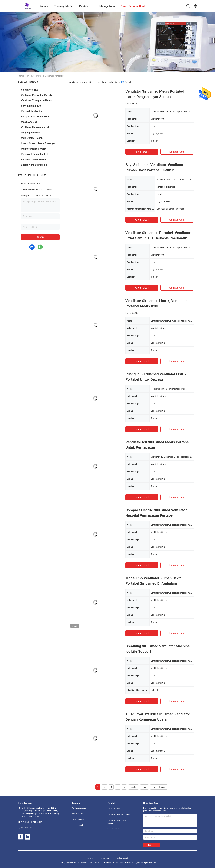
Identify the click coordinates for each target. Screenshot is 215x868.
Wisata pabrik (77, 814)
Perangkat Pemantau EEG (35, 154)
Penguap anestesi (31, 133)
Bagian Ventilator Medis (34, 165)
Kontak (40, 237)
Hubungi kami (77, 825)
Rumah (21, 76)
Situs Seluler (104, 858)
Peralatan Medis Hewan (34, 159)
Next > (133, 787)
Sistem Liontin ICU (31, 106)
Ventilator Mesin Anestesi (35, 127)
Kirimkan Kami (177, 152)
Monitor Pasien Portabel (34, 149)
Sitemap (90, 858)
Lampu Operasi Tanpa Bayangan (38, 143)
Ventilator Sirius (30, 90)
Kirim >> (151, 845)
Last (144, 787)
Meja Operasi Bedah (32, 138)
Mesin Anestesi (29, 122)
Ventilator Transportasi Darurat (38, 100)
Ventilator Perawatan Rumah (36, 95)
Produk (31, 76)
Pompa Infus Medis (31, 111)
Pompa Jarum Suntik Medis (36, 117)
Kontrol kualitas (78, 820)
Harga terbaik (142, 152)
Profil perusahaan (79, 808)
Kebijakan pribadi (121, 858)
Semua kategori (114, 829)
